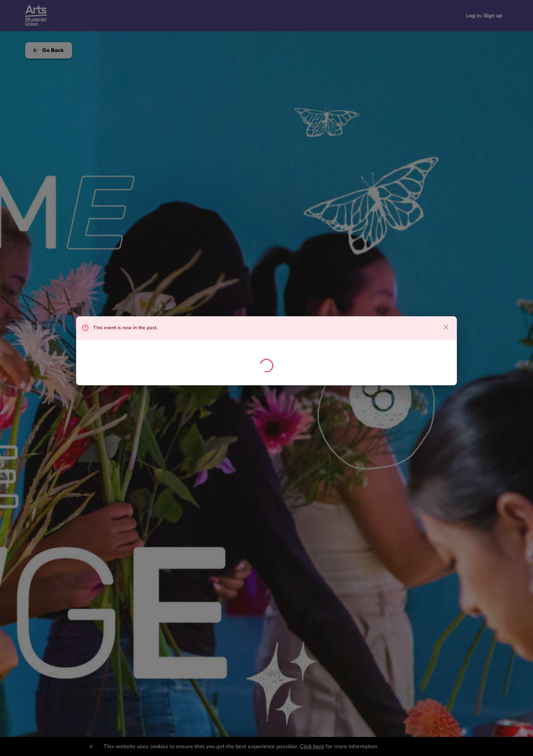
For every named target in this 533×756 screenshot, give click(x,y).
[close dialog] (446, 327)
